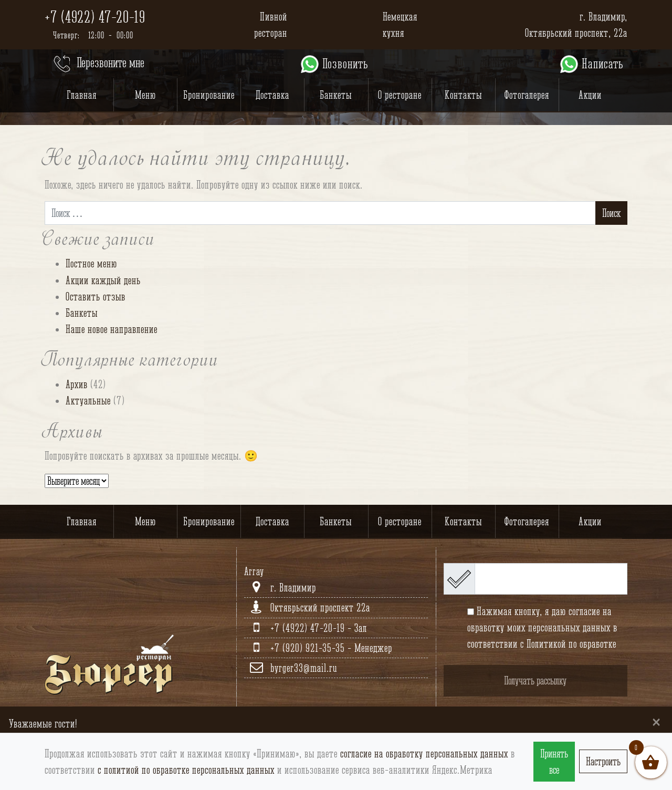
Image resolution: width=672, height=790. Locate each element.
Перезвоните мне (98, 64)
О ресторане (400, 95)
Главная (82, 95)
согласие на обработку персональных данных (424, 753)
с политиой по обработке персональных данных (186, 770)
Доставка (272, 95)
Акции (590, 95)
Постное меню (91, 263)
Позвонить (334, 64)
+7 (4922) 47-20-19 (95, 17)
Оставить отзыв (96, 297)
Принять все (554, 762)
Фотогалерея (527, 95)
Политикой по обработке (571, 644)
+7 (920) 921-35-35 (309, 648)
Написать (591, 64)
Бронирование (209, 95)
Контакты (463, 95)
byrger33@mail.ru (304, 668)
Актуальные (88, 401)
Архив (77, 384)
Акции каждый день (103, 280)
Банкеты (336, 95)
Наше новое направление (112, 329)
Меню (145, 95)
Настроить (603, 761)
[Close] (656, 721)
